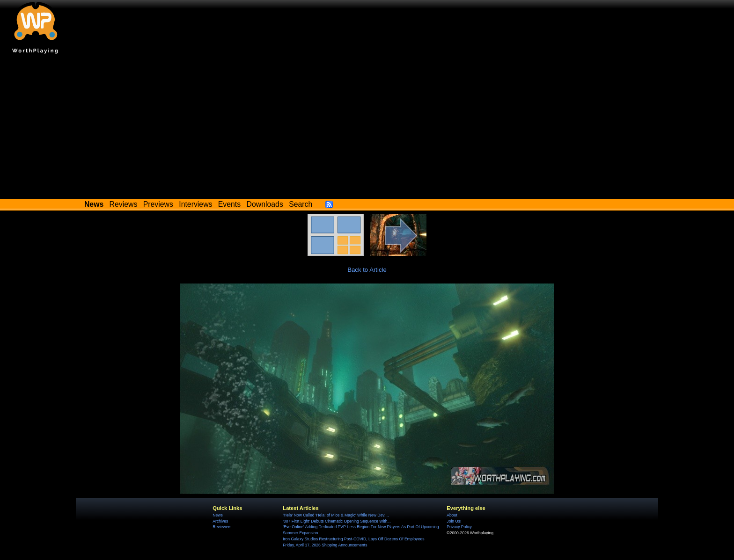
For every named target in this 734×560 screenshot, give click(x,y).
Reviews (124, 204)
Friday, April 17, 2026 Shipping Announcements (325, 545)
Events (229, 204)
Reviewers (222, 527)
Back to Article (367, 270)
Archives (220, 521)
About (452, 515)
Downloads (265, 204)
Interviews (195, 204)
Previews (158, 204)
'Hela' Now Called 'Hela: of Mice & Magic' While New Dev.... (336, 515)
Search (301, 204)
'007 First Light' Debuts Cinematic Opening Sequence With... (337, 521)
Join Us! (454, 521)
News (217, 515)
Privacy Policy (459, 527)
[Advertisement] (367, 129)
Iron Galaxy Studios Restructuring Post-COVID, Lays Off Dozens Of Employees (353, 539)
